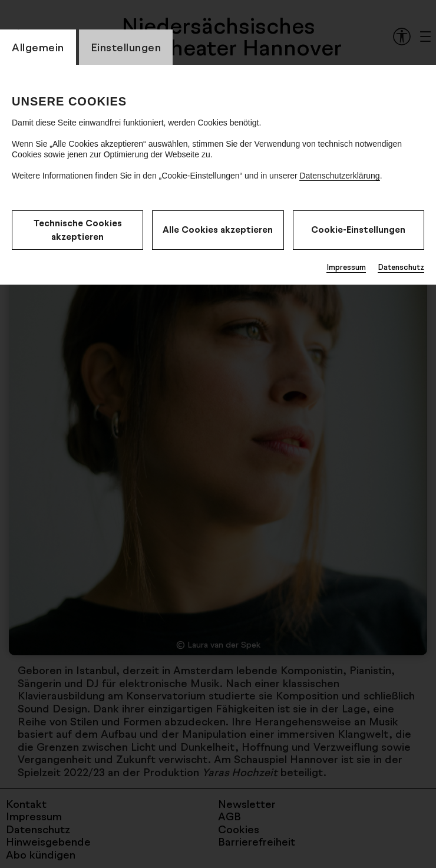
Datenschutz (401, 267)
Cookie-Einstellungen (358, 230)
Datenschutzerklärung (339, 176)
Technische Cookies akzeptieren (78, 230)
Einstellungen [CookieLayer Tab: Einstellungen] (126, 47)
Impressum (346, 267)
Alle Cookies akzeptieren (218, 230)
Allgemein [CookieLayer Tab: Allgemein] (38, 47)
